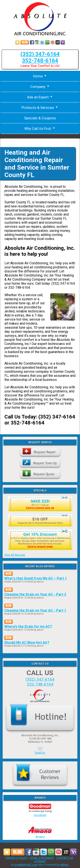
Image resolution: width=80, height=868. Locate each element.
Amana (40, 835)
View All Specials (15, 555)
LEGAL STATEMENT (42, 858)
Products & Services (40, 108)
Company (40, 87)
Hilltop (64, 865)
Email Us (40, 753)
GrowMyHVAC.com (26, 865)
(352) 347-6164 (40, 54)
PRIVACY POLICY (17, 858)
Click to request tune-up (40, 508)
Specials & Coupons (40, 118)
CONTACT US (65, 858)
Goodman (40, 813)
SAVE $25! (40, 501)
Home (40, 76)
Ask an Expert (40, 97)
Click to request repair (40, 546)
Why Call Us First (40, 129)
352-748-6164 (40, 61)
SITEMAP (40, 861)
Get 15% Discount (40, 534)
